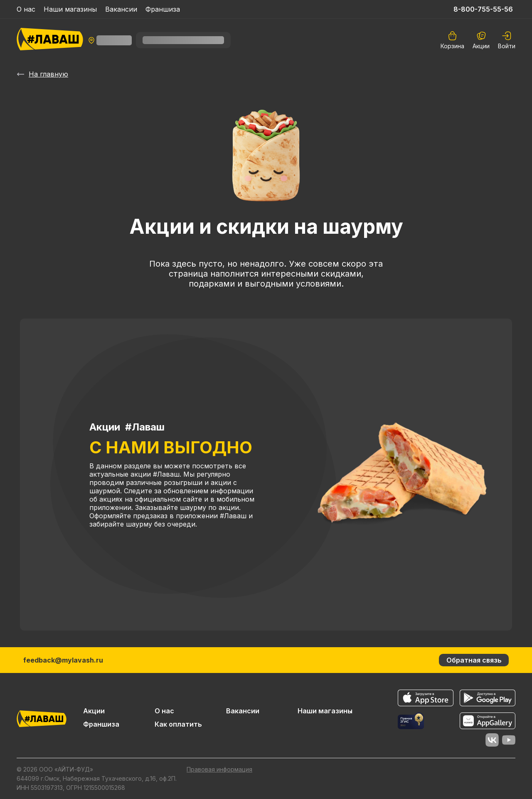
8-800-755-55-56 (483, 9)
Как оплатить (178, 724)
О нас (26, 9)
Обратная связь (474, 660)
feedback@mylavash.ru (63, 660)
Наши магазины (70, 9)
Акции (481, 40)
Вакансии (121, 9)
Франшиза (163, 9)
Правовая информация (219, 769)
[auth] (507, 40)
